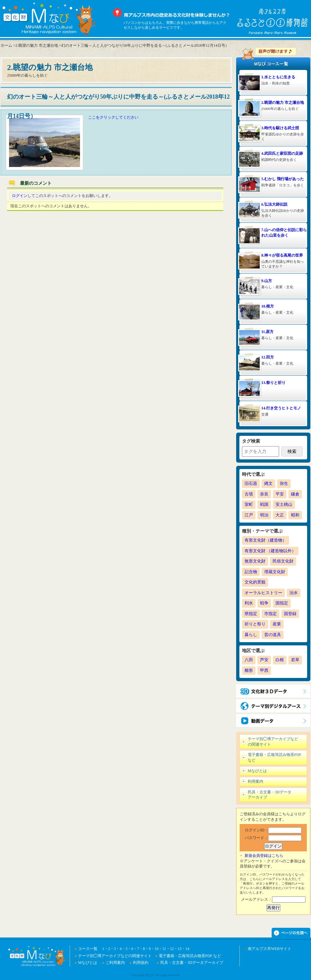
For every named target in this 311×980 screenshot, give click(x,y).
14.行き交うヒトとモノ (281, 408)
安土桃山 (284, 504)
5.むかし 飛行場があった (283, 179)
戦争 (264, 603)
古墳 (249, 494)
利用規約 (141, 963)
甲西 (264, 670)
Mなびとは (88, 963)
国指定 (282, 603)
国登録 (290, 614)
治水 (294, 593)
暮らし (251, 635)
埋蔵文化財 (275, 572)
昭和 (295, 515)
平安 (280, 494)
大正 (280, 515)
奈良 (264, 494)
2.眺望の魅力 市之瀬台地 (283, 103)
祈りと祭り (255, 624)
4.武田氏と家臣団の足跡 (282, 153)
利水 (249, 603)
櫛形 (249, 670)
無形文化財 (255, 561)
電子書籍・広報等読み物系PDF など (190, 956)
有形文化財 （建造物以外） (270, 551)
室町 (249, 504)
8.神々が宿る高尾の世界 (282, 255)
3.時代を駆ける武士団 (280, 128)
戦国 (264, 504)
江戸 (249, 515)
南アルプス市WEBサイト (270, 949)
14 (187, 949)
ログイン (20, 196)
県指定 (251, 614)
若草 (295, 660)
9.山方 (267, 281)
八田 (249, 660)
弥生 (284, 483)
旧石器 (251, 483)
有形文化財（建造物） (266, 540)
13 (180, 949)
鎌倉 (295, 494)
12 (172, 949)
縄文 (268, 483)
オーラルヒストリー (263, 593)
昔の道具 (273, 635)
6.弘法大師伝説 (274, 204)
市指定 (271, 614)
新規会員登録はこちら (264, 856)
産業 (277, 624)
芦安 (264, 660)
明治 (264, 515)
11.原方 (267, 332)
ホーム (6, 45)
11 (164, 949)
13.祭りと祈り (273, 383)
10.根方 (268, 306)
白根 (280, 660)
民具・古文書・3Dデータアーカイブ (192, 963)
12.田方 (268, 357)
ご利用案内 (115, 963)
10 (156, 949)
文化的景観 (255, 582)
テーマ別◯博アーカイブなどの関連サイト (115, 956)
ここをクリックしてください (113, 117)
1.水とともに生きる (278, 77)
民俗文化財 (283, 561)
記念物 (251, 572)
